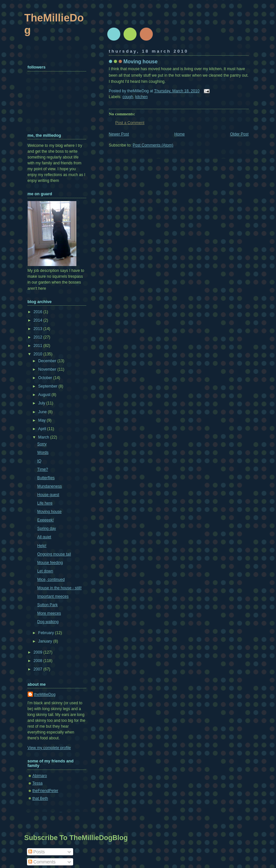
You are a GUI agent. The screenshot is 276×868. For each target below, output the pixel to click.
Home (179, 134)
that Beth (40, 798)
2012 (38, 337)
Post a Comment (130, 123)
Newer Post (119, 134)
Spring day (47, 529)
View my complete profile (49, 748)
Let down (45, 571)
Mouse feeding (50, 563)
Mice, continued (51, 580)
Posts (37, 852)
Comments (42, 862)
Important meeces (53, 596)
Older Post (239, 134)
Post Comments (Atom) (153, 145)
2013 (38, 329)
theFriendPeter (46, 791)
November (48, 369)
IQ (39, 461)
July (42, 403)
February (47, 633)
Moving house (141, 62)
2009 (38, 652)
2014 (38, 320)
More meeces (49, 613)
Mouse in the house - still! (59, 588)
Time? (43, 469)
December (48, 361)
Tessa (38, 783)
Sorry (42, 444)
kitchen (141, 97)
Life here (45, 503)
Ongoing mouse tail (54, 554)
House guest (48, 495)
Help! (42, 546)
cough (128, 97)
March (44, 437)
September (48, 386)
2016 (38, 312)
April (43, 429)
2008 (38, 661)
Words (43, 453)
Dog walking (48, 622)
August (45, 395)
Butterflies (46, 478)
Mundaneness (50, 486)
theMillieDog (45, 695)
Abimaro (40, 776)
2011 (38, 346)
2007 (38, 669)
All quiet (44, 537)
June (43, 412)
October (46, 378)
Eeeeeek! (46, 520)
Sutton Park (48, 605)
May (43, 420)
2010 (38, 354)
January (46, 641)
